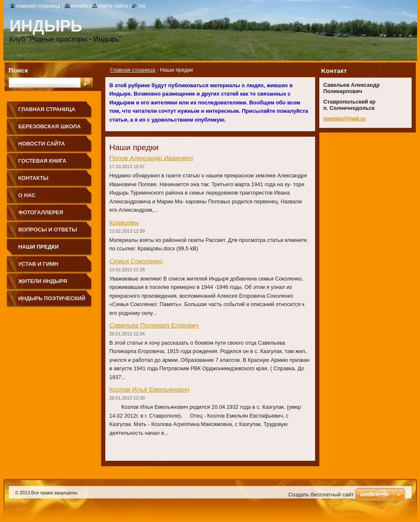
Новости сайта (42, 144)
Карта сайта (113, 6)
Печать (80, 6)
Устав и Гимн (38, 264)
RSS (142, 6)
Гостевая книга (43, 161)
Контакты (34, 178)
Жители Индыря (43, 281)
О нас (27, 195)
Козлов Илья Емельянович (150, 389)
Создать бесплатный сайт (321, 495)
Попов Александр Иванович (151, 158)
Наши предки (39, 247)
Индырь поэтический (52, 298)
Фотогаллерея (41, 212)
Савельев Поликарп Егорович (154, 325)
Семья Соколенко (136, 261)
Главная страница (133, 70)
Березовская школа (50, 126)
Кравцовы (124, 222)
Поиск (18, 70)
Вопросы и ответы (48, 230)
